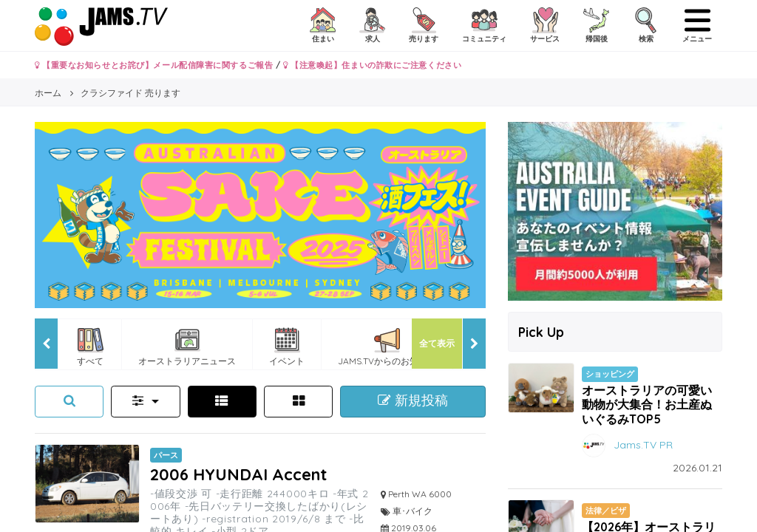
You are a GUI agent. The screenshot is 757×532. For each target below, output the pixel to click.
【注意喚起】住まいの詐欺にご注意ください (372, 65)
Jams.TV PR (643, 444)
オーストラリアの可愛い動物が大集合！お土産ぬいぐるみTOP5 (647, 404)
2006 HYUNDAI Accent (238, 474)
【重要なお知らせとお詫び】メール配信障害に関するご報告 (154, 65)
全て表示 (437, 343)
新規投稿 (413, 400)
